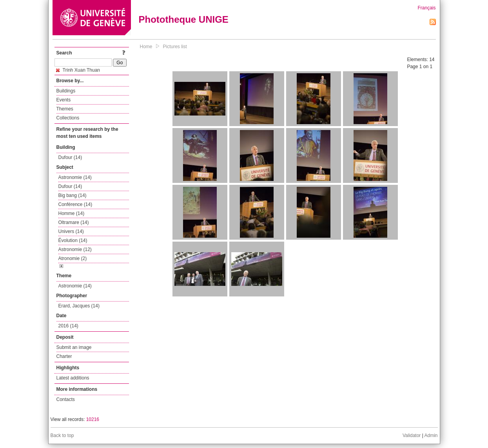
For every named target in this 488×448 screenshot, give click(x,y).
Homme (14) (72, 213)
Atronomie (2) (73, 258)
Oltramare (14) (74, 222)
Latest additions (73, 378)
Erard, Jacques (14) (79, 306)
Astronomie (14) (75, 177)
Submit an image (74, 347)
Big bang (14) (73, 195)
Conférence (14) (75, 204)
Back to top (62, 435)
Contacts (66, 399)
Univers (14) (71, 231)
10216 (93, 419)
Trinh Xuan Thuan (78, 70)
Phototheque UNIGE (184, 19)
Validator (412, 435)
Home (146, 47)
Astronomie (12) (75, 249)
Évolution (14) (73, 240)
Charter (64, 356)
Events (64, 100)
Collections (68, 118)
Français (426, 8)
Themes (65, 109)
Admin (431, 435)
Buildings (66, 91)
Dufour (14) (70, 157)
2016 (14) (68, 326)
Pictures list (175, 47)
